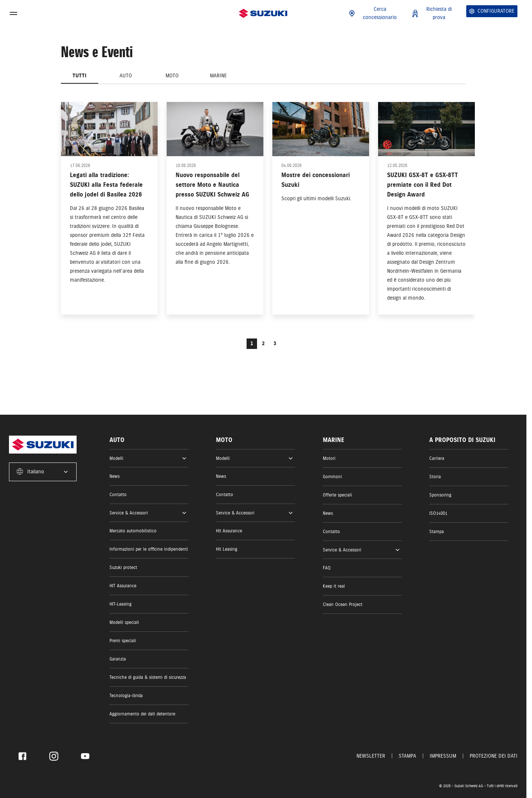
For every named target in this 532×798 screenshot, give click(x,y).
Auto (126, 76)
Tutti (79, 76)
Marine (218, 76)
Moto (172, 76)
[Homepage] (263, 13)
